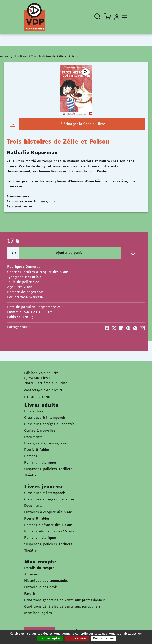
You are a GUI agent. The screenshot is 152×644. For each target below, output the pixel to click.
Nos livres (21, 57)
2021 (61, 307)
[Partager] (107, 328)
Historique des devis (41, 587)
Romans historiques (40, 463)
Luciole (36, 277)
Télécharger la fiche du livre (56, 124)
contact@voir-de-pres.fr (43, 390)
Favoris (30, 594)
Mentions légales (38, 613)
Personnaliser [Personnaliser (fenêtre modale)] (104, 638)
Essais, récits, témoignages (46, 444)
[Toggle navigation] (124, 17)
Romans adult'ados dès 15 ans (49, 531)
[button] (86, 72)
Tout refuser (77, 638)
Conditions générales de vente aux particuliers (63, 607)
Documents (33, 437)
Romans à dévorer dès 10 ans (49, 525)
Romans (31, 456)
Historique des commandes (46, 581)
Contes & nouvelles (40, 431)
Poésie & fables (37, 450)
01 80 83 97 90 (37, 397)
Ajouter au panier (46, 253)
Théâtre (31, 476)
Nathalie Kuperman (32, 153)
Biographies (34, 411)
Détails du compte (39, 568)
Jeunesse (33, 267)
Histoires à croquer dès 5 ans (45, 272)
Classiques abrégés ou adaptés (49, 424)
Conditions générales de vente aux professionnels (65, 600)
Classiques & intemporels (45, 418)
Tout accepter (50, 638)
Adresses (32, 575)
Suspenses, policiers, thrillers (48, 469)
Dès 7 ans (24, 287)
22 (37, 282)
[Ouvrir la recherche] (97, 16)
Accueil (5, 57)
